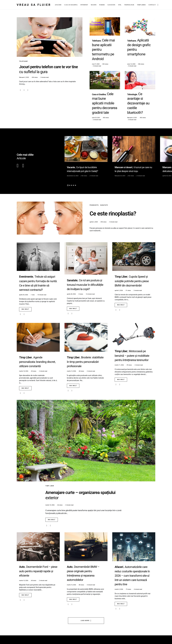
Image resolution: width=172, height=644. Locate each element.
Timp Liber (50, 459)
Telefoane (23, 61)
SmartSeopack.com (39, 634)
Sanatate (104, 179)
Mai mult (25, 283)
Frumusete (94, 179)
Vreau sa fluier (34, 5)
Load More (85, 610)
